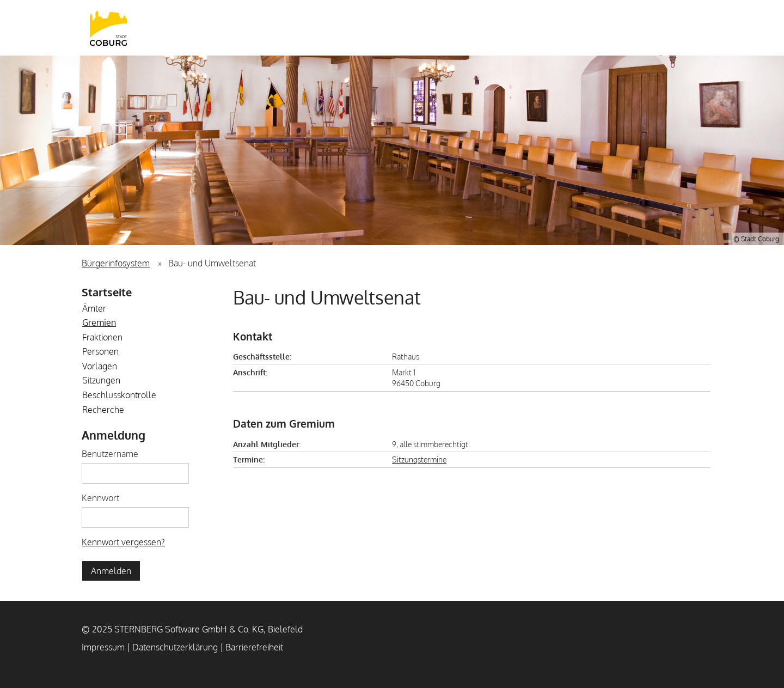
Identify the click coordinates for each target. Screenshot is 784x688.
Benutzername (110, 454)
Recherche (103, 410)
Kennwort (100, 498)
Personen (100, 351)
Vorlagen (100, 366)
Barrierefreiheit (254, 647)
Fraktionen (102, 337)
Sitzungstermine (419, 459)
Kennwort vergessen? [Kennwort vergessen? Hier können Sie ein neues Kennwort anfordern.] (123, 542)
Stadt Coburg (108, 28)
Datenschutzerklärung (175, 647)
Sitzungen (101, 380)
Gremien (99, 322)
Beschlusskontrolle (119, 395)
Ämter (94, 308)
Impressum (103, 647)
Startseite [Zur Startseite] (107, 292)
